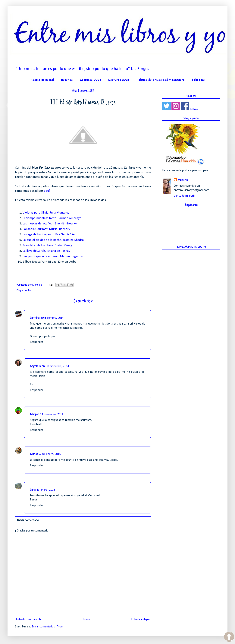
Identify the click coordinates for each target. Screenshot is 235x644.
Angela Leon (37, 366)
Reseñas (67, 80)
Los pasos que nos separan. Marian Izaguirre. (53, 256)
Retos (31, 290)
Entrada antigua (141, 619)
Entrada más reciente (29, 619)
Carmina (35, 318)
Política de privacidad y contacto (160, 80)
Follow (194, 109)
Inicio (86, 619)
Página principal (42, 80)
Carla (33, 490)
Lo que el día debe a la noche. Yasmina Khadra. (53, 240)
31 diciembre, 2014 (52, 414)
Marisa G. (36, 454)
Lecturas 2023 (119, 80)
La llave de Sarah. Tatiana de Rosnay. (47, 251)
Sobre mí (198, 80)
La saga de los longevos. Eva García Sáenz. (50, 235)
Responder (36, 342)
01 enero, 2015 (52, 454)
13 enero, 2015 (46, 490)
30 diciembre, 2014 (52, 318)
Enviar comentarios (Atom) (48, 627)
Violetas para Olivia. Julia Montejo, (46, 213)
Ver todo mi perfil (184, 196)
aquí (47, 191)
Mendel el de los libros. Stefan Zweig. (48, 245)
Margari (34, 414)
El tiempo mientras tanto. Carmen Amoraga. (52, 218)
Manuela (183, 180)
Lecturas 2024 (90, 80)
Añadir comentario (28, 520)
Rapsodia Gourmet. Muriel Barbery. (47, 229)
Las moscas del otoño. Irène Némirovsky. (50, 224)
